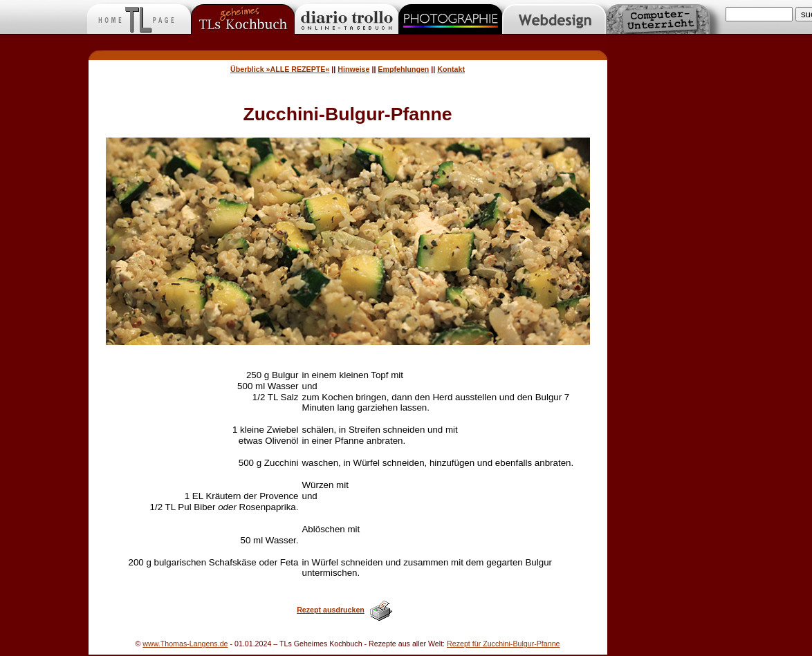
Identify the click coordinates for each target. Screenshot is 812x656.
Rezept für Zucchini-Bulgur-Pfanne (503, 644)
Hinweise (353, 69)
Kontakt (451, 69)
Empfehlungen (403, 69)
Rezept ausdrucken (331, 610)
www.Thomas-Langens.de (185, 644)
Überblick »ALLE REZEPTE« (280, 69)
